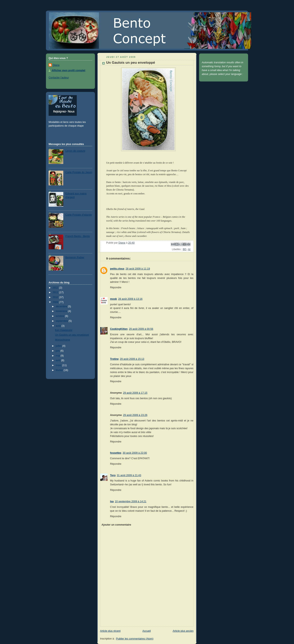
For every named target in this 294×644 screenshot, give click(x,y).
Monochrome (63, 340)
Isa (112, 501)
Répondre (116, 287)
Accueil (147, 631)
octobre (60, 316)
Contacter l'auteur (59, 78)
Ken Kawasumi (64, 330)
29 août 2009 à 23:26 (135, 415)
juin (58, 351)
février (60, 370)
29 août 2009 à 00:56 (141, 329)
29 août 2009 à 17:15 (135, 393)
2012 (56, 288)
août (59, 326)
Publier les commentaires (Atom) (135, 639)
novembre (62, 311)
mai (58, 356)
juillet (59, 346)
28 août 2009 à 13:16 (130, 299)
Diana (56, 65)
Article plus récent (110, 631)
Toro (113, 475)
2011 (56, 292)
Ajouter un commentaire (116, 525)
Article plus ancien (183, 631)
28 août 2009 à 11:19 (138, 269)
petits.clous (117, 269)
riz (189, 249)
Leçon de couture (75, 151)
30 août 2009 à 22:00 (135, 453)
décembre (62, 306)
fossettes (116, 453)
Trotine (114, 359)
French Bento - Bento (78, 236)
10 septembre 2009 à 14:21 (131, 501)
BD (185, 249)
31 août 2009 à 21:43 (129, 475)
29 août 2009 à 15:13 (132, 359)
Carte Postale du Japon (79, 172)
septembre (62, 321)
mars (59, 365)
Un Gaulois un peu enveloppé (72, 335)
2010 (56, 297)
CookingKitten (119, 329)
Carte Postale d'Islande (79, 215)
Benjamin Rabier (75, 257)
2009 (56, 302)
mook (114, 299)
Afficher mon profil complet (68, 70)
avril (58, 360)
